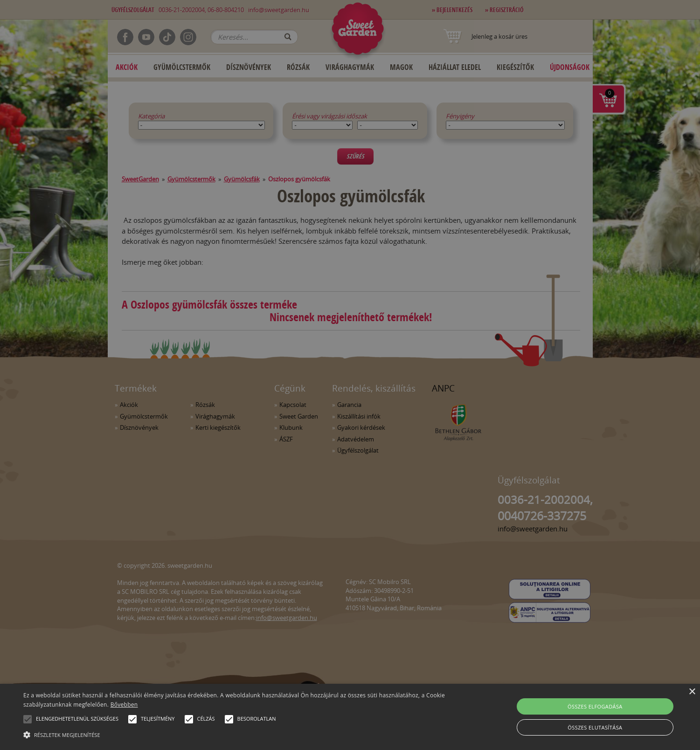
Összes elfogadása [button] (595, 706)
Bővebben (124, 705)
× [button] (692, 692)
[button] (28, 719)
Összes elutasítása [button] (595, 727)
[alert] (350, 375)
